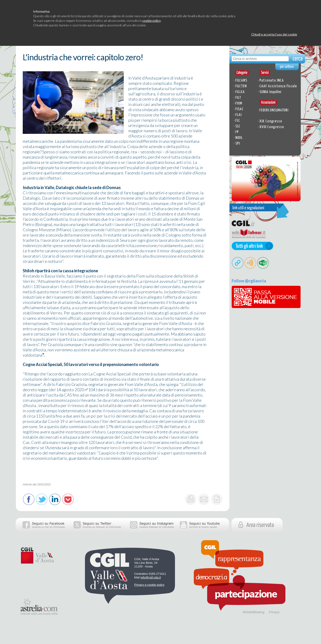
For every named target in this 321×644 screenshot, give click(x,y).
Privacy (274, 612)
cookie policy (152, 21)
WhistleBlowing (254, 612)
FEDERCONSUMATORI (274, 110)
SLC (238, 126)
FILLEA (240, 92)
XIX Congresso (271, 121)
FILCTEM (241, 86)
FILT (238, 98)
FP (237, 132)
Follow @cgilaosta (249, 281)
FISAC (239, 109)
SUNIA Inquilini (270, 92)
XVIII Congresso (272, 127)
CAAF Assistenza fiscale (278, 86)
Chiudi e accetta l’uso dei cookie (274, 34)
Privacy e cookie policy (149, 585)
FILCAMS (241, 81)
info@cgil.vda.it (151, 577)
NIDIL (239, 138)
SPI (238, 144)
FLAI (238, 115)
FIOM (239, 103)
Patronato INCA (272, 81)
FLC (238, 121)
